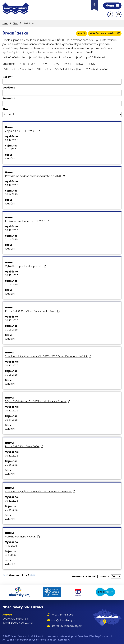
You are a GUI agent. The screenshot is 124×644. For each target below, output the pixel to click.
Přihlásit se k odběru (105, 33)
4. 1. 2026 (10, 555)
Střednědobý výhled (70, 69)
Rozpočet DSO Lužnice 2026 (24, 446)
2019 (22, 64)
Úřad (15, 23)
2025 (92, 64)
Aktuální (10, 158)
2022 (56, 64)
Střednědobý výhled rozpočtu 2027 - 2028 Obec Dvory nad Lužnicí (48, 356)
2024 (80, 64)
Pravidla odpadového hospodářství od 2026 (35, 176)
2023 (68, 64)
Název (7, 77)
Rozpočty (45, 69)
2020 (34, 64)
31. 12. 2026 (11, 239)
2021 (45, 64)
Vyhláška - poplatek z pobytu (26, 266)
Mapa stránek (75, 636)
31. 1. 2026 (11, 149)
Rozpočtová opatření (20, 69)
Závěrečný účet (98, 69)
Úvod (5, 23)
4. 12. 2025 (11, 546)
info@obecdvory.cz (64, 620)
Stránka (14, 575)
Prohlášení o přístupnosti (98, 636)
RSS (82, 33)
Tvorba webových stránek (31, 640)
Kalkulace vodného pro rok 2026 (27, 221)
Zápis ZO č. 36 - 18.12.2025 (23, 131)
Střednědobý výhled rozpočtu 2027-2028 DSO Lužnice (40, 491)
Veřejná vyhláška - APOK (22, 537)
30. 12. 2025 (12, 140)
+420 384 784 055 (62, 615)
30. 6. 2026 (11, 194)
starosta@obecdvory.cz (67, 626)
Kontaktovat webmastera (52, 636)
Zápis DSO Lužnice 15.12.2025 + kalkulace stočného (38, 401)
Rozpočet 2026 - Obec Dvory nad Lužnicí (32, 311)
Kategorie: (9, 64)
